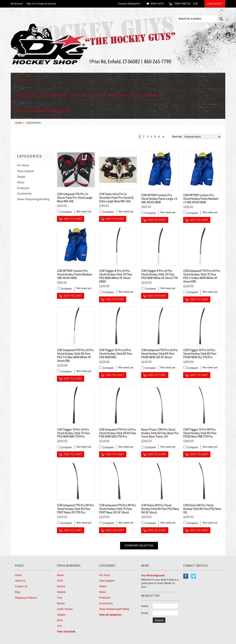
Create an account (46, 4)
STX (59, 626)
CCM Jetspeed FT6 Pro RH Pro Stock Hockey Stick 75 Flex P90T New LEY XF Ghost (118, 509)
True (60, 598)
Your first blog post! (153, 575)
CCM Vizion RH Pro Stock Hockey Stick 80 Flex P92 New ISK (202, 509)
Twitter (194, 576)
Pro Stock (26, 96)
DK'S (60, 620)
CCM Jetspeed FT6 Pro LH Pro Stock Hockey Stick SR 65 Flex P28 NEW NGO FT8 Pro (118, 433)
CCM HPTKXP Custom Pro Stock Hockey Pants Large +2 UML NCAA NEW (159, 199)
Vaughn (61, 615)
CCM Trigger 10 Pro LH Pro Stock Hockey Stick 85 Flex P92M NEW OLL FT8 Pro (200, 354)
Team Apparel (55, 96)
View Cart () (187, 4)
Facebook (186, 576)
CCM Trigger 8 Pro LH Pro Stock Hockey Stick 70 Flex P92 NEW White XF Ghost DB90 (116, 276)
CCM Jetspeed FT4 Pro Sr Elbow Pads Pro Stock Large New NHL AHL (75, 198)
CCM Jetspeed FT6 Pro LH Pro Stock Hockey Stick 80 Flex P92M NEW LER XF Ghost (159, 354)
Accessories (151, 96)
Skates (80, 96)
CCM (60, 581)
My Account (17, 4)
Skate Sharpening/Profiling (43, 111)
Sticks (99, 96)
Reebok (61, 592)
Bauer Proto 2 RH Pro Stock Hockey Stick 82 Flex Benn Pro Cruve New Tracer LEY (160, 433)
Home (18, 123)
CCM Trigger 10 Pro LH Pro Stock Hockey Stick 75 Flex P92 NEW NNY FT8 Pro (73, 433)
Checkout (215, 4)
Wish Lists (157, 4)
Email (145, 613)
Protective (122, 96)
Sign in (30, 4)
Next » (164, 137)
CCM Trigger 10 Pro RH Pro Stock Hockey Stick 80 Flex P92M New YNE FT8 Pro (200, 433)
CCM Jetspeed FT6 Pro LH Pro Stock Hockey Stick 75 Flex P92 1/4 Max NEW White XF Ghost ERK (202, 276)
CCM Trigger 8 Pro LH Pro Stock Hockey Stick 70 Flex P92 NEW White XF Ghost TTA (159, 274)
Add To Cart (73, 219)
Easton (61, 603)
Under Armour (65, 609)
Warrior (61, 586)
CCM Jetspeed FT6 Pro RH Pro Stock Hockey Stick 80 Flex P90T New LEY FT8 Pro (76, 509)
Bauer (60, 575)
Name (145, 606)
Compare (66, 212)
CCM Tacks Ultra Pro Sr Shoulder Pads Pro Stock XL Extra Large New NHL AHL (116, 198)
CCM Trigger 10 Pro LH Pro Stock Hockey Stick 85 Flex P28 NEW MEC (116, 354)
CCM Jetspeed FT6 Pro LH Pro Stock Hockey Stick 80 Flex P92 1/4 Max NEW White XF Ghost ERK (75, 355)
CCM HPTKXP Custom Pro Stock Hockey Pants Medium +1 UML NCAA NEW (201, 199)
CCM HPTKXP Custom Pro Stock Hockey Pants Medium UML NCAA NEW (75, 274)
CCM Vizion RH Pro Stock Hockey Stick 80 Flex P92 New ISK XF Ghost (160, 509)
